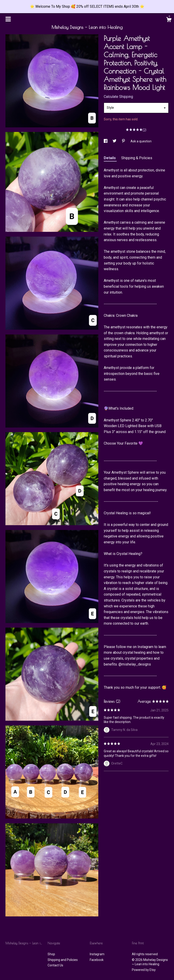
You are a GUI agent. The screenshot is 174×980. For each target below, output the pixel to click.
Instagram (97, 954)
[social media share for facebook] (106, 141)
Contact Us (55, 965)
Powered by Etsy (144, 970)
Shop (51, 954)
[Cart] (169, 20)
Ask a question (141, 141)
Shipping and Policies (63, 960)
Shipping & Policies (137, 158)
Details (110, 158)
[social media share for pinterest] (124, 141)
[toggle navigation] (8, 19)
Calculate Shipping (118, 97)
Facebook (97, 960)
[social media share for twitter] (115, 141)
